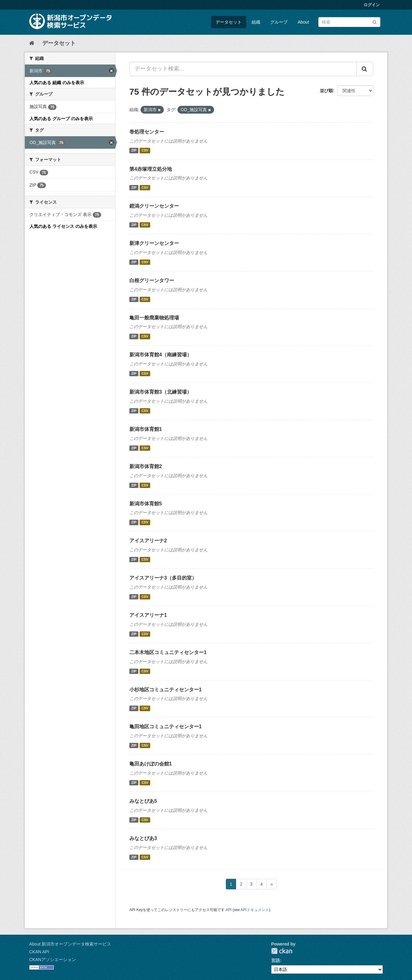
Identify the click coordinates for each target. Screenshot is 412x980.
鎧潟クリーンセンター (154, 206)
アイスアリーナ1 (148, 615)
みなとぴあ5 (143, 801)
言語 (275, 960)
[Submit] (375, 22)
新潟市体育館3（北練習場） (161, 392)
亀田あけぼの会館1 (151, 764)
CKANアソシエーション (53, 960)
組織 (256, 22)
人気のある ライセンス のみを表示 (63, 226)
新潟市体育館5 (146, 504)
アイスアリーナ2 (148, 541)
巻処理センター (147, 132)
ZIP (134, 151)
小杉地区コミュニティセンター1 (166, 690)
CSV (145, 151)
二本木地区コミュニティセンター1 (168, 652)
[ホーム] (32, 43)
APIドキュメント (255, 910)
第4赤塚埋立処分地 (151, 169)
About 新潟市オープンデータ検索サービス (70, 944)
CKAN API (39, 952)
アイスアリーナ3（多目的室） (163, 578)
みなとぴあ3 (143, 838)
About (303, 22)
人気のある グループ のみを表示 (61, 119)
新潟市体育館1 (146, 429)
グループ (279, 22)
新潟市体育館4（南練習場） (161, 355)
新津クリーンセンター (154, 243)
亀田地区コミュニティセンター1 (166, 727)
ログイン (372, 5)
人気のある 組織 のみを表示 (57, 83)
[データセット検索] (349, 22)
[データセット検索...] (243, 69)
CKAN (282, 951)
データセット (229, 22)
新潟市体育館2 (146, 466)
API (228, 910)
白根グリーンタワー (152, 280)
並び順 (326, 91)
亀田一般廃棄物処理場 (154, 318)
